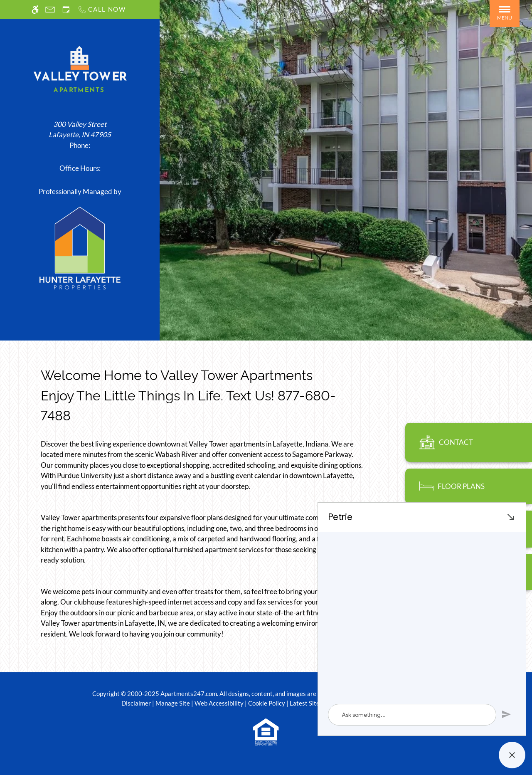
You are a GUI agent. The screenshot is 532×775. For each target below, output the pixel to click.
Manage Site (173, 703)
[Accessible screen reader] (35, 9)
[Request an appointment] (66, 9)
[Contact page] (50, 9)
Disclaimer (136, 703)
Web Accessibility (219, 703)
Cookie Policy (267, 703)
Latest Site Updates (317, 703)
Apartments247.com (189, 694)
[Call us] (102, 9)
